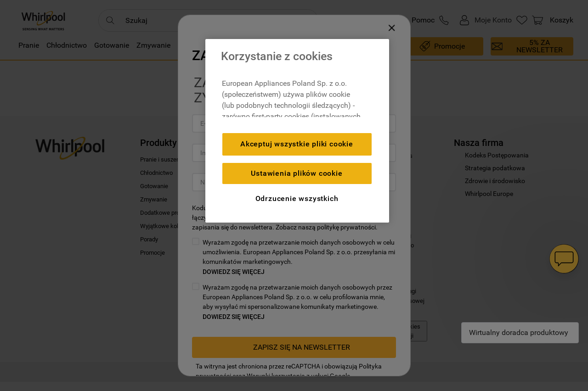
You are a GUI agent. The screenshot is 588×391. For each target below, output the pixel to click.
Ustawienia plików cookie (297, 173)
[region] (297, 131)
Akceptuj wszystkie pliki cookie (297, 144)
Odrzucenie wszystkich (297, 198)
